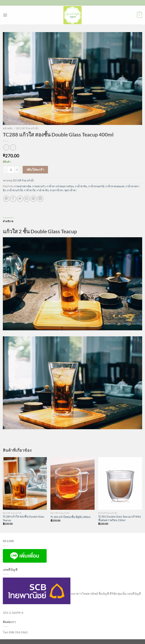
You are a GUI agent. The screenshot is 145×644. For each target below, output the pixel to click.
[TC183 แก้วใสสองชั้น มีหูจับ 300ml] (72, 483)
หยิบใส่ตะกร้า (35, 169)
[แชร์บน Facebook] (13, 199)
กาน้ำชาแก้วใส (15, 190)
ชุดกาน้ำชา (70, 190)
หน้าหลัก (8, 128)
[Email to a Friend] (27, 199)
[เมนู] (5, 15)
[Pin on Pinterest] (34, 199)
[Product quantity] (11, 170)
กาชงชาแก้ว (39, 186)
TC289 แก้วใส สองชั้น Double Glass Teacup (24, 518)
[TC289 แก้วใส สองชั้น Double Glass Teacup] (25, 483)
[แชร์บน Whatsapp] (6, 199)
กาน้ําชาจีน (43, 190)
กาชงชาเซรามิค (23, 186)
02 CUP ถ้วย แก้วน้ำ (27, 128)
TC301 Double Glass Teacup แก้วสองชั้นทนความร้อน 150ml (120, 518)
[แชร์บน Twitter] (20, 199)
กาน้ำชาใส (30, 190)
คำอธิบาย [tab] (8, 221)
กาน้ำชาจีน (81, 186)
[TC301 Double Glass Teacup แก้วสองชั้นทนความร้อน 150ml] (120, 483)
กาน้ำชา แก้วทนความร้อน (60, 186)
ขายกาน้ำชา (57, 190)
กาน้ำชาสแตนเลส (115, 186)
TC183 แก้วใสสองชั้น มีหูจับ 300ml (70, 517)
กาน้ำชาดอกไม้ (96, 186)
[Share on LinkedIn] (40, 199)
